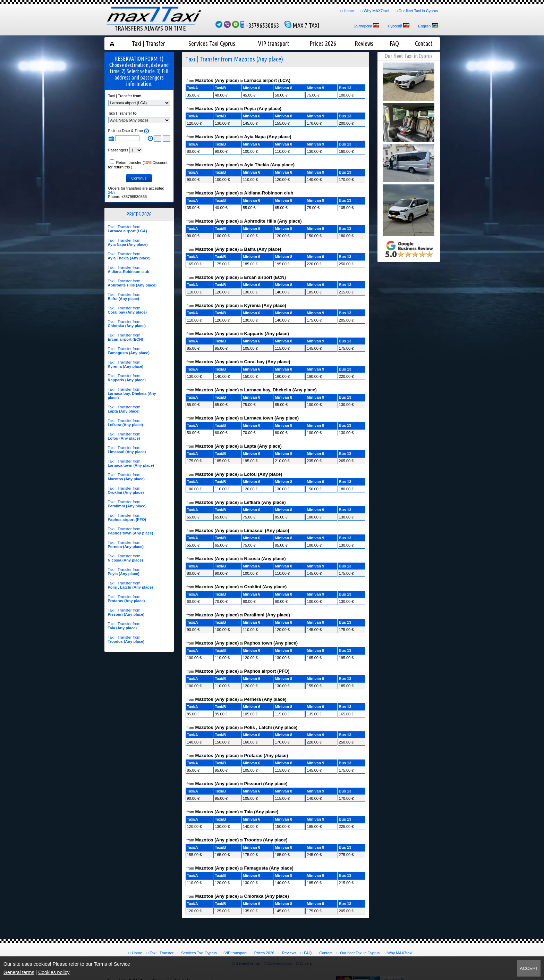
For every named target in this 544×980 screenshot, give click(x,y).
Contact (424, 43)
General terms (19, 972)
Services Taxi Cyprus (212, 43)
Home (349, 11)
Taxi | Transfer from (127, 229)
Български (363, 26)
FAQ (394, 43)
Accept (529, 968)
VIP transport (274, 43)
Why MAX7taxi (376, 11)
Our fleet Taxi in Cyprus (418, 11)
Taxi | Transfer (148, 43)
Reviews (364, 43)
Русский (395, 26)
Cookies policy (54, 972)
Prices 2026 (323, 43)
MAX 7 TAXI (302, 25)
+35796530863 (260, 25)
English (424, 26)
